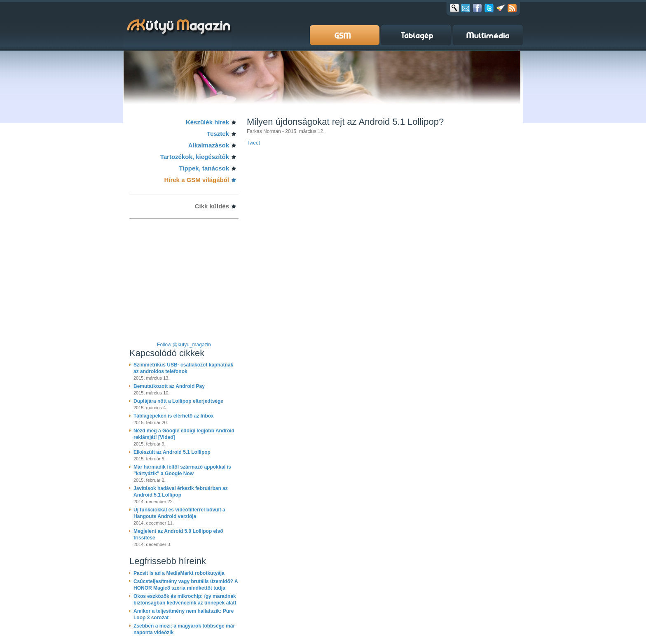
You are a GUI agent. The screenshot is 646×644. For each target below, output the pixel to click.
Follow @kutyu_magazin (184, 345)
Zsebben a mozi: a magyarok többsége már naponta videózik (184, 629)
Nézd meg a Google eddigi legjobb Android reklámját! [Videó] (184, 434)
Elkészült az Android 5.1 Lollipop (172, 452)
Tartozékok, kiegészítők (195, 157)
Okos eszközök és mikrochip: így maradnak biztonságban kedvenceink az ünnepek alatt (185, 600)
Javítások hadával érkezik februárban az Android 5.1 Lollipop (181, 492)
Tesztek (218, 134)
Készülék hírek (207, 122)
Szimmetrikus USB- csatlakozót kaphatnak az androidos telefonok (183, 368)
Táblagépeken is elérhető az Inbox (174, 416)
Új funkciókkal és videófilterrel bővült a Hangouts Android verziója (179, 513)
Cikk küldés (212, 206)
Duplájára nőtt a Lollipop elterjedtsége (178, 401)
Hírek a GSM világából (197, 180)
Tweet (253, 143)
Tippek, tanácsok (204, 168)
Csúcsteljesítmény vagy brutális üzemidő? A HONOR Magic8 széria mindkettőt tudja (186, 585)
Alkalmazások (209, 145)
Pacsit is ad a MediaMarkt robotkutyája (179, 573)
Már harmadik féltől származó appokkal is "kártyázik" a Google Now (182, 470)
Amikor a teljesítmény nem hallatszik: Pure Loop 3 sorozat (184, 614)
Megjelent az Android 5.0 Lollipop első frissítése (178, 534)
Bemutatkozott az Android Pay (169, 386)
